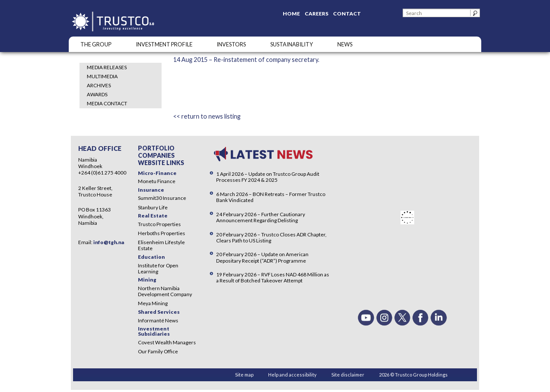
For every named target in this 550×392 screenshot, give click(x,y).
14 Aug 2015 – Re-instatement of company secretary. (246, 60)
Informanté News (158, 320)
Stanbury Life (153, 207)
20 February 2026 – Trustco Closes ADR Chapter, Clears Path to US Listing (271, 237)
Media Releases (107, 67)
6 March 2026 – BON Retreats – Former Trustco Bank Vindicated (271, 197)
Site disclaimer (348, 375)
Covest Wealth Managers (167, 342)
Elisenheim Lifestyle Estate (161, 245)
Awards (97, 94)
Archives (99, 85)
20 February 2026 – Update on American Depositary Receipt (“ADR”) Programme (262, 257)
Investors (231, 44)
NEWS (345, 44)
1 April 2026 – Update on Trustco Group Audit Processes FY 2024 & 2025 (268, 177)
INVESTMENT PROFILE (164, 44)
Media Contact (107, 103)
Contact (347, 14)
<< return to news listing (207, 116)
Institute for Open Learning (158, 268)
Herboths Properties (162, 233)
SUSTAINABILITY (292, 44)
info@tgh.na (109, 242)
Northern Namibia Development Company (165, 291)
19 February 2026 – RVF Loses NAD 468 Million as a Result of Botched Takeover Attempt (273, 277)
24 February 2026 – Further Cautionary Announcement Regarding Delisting (261, 217)
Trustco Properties (159, 224)
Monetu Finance (157, 181)
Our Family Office (158, 351)
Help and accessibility (292, 375)
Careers (316, 14)
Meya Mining (153, 303)
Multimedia (102, 76)
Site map (244, 375)
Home (291, 14)
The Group (96, 44)
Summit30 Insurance (162, 198)
